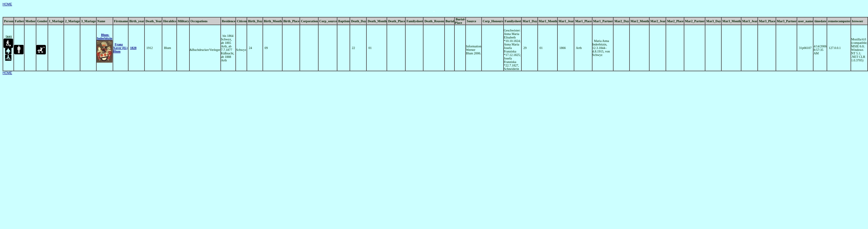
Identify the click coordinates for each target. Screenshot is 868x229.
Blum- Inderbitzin (104, 37)
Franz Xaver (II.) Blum (120, 48)
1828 (133, 48)
